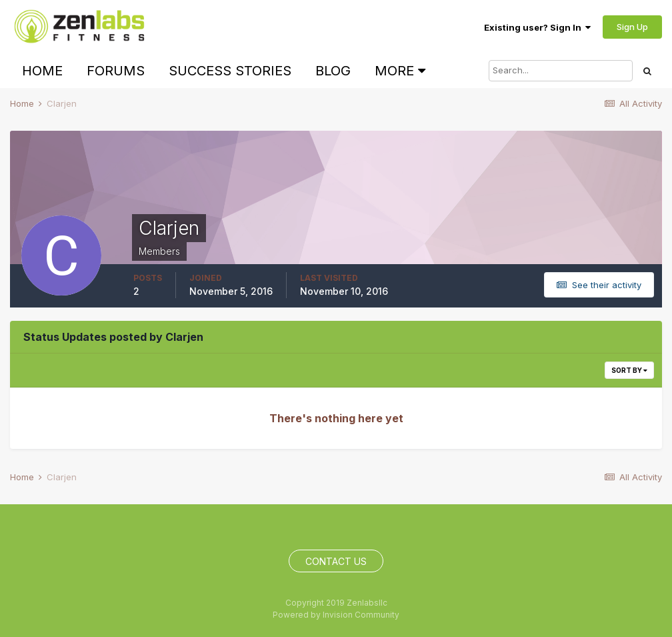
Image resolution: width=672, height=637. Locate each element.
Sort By (629, 370)
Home (42, 71)
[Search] (561, 71)
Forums (116, 71)
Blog (333, 71)
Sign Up (632, 27)
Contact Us (336, 561)
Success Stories (230, 71)
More (400, 71)
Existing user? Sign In (537, 27)
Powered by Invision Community (336, 615)
